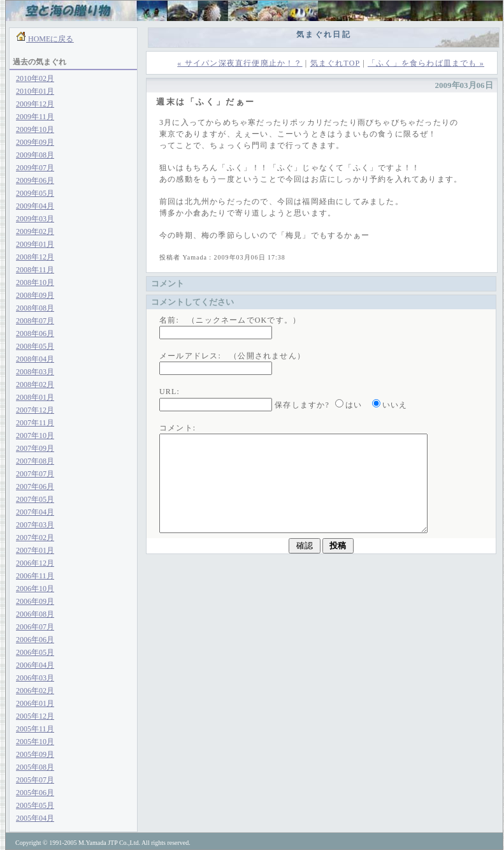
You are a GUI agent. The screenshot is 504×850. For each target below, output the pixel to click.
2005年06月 (35, 793)
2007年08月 (35, 461)
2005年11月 (35, 729)
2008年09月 (35, 295)
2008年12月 (35, 257)
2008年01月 (35, 397)
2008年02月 (35, 385)
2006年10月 (35, 589)
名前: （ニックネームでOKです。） (230, 320)
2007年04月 (35, 512)
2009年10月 (35, 129)
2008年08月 (35, 308)
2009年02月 (35, 231)
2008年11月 (35, 270)
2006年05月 (35, 652)
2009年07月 (35, 168)
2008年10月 (35, 282)
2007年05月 (35, 499)
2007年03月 (35, 525)
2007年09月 (35, 448)
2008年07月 (35, 321)
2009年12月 (35, 104)
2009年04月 (35, 206)
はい (354, 405)
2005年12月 (35, 716)
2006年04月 (35, 665)
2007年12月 (35, 410)
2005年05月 (35, 805)
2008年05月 (35, 346)
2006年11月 (35, 576)
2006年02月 (35, 691)
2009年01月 (35, 244)
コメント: (177, 428)
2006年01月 (35, 703)
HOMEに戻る (50, 39)
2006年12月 (35, 563)
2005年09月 (35, 754)
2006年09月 (35, 601)
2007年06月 (35, 487)
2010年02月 (35, 78)
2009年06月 (35, 180)
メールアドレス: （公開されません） (232, 356)
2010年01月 (35, 91)
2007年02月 (35, 538)
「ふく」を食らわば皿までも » (426, 63)
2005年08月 (35, 767)
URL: (169, 392)
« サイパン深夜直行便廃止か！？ (240, 63)
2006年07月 (35, 627)
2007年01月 (35, 550)
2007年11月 (35, 423)
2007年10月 (35, 436)
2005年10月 (35, 742)
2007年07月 (35, 474)
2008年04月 (35, 359)
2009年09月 (35, 142)
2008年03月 (35, 372)
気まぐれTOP (335, 63)
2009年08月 (35, 155)
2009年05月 (35, 193)
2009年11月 (35, 117)
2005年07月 (35, 780)
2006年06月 (35, 640)
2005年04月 (35, 818)
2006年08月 (35, 614)
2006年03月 (35, 678)
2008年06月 (35, 333)
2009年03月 (35, 219)
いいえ (395, 405)
